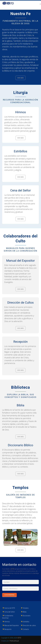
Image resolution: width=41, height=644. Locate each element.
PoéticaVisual (14, 641)
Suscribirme (9, 595)
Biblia (20, 405)
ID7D (13, 569)
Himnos (20, 112)
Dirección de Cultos (20, 303)
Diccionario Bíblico (21, 445)
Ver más (20, 78)
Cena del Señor (21, 190)
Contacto (26, 629)
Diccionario (27, 616)
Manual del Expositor (20, 261)
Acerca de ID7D (10, 608)
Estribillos (20, 151)
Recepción (20, 342)
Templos (20, 488)
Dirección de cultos (29, 625)
